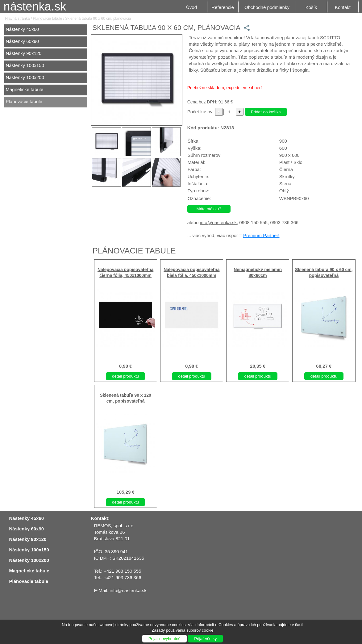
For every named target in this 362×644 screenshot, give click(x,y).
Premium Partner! (261, 235)
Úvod (191, 7)
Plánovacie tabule (48, 19)
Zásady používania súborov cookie (182, 630)
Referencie (223, 7)
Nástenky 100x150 (25, 65)
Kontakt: (100, 518)
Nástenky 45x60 (23, 29)
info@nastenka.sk (218, 222)
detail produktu (125, 376)
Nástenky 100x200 (25, 77)
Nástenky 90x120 (24, 53)
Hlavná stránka (18, 19)
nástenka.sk (35, 6)
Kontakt (343, 7)
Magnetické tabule (25, 89)
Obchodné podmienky (267, 7)
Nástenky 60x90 (23, 41)
